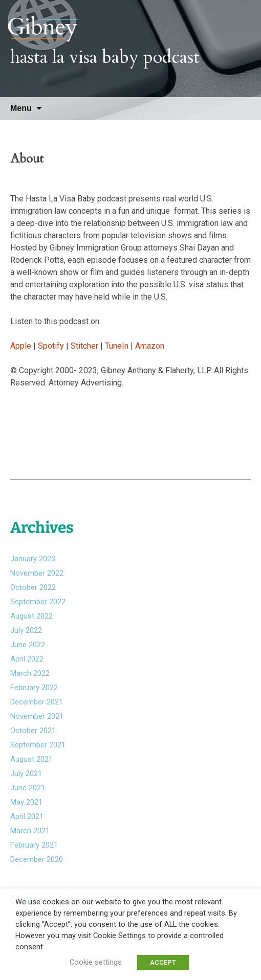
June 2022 (28, 645)
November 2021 (37, 716)
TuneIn (117, 346)
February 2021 (34, 845)
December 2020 (37, 859)
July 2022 (26, 630)
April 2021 (27, 816)
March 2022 (30, 673)
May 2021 (26, 802)
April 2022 (27, 659)
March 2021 (30, 831)
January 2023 (33, 559)
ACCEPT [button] (163, 962)
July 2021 (26, 773)
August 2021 (31, 759)
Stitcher (85, 346)
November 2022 (37, 573)
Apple (21, 346)
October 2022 (33, 587)
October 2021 (33, 731)
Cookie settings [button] (96, 962)
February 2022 (34, 688)
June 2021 (28, 788)
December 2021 (37, 702)
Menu (21, 108)
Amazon (150, 346)
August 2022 (31, 616)
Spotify (51, 346)
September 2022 (38, 602)
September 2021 (38, 745)
